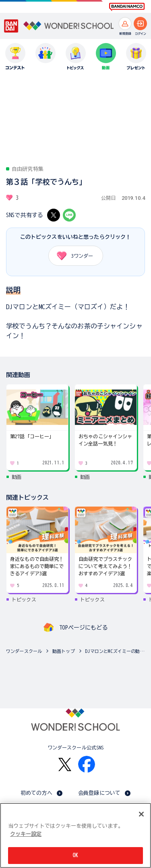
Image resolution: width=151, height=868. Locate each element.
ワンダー (72, 256)
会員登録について (99, 793)
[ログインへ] (140, 24)
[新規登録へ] (125, 24)
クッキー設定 (26, 834)
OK (75, 855)
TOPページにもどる (83, 628)
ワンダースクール (24, 651)
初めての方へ (36, 793)
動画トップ (64, 651)
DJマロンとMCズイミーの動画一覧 (116, 651)
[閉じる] (141, 814)
